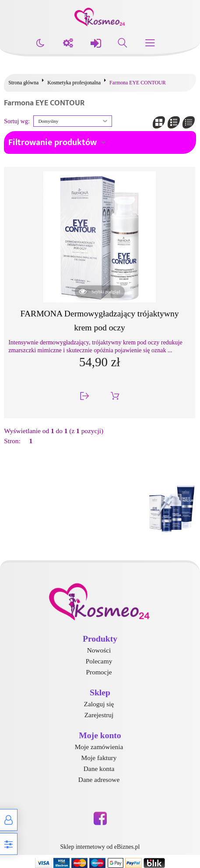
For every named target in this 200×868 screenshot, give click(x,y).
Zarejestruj (99, 715)
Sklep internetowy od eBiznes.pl (100, 847)
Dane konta (99, 769)
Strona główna (23, 83)
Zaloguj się (99, 704)
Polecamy (99, 661)
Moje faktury (99, 758)
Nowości (99, 650)
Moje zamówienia (99, 747)
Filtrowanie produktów (53, 142)
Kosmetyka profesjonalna (74, 83)
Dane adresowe (99, 779)
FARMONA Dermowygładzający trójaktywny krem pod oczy (100, 320)
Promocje (99, 672)
